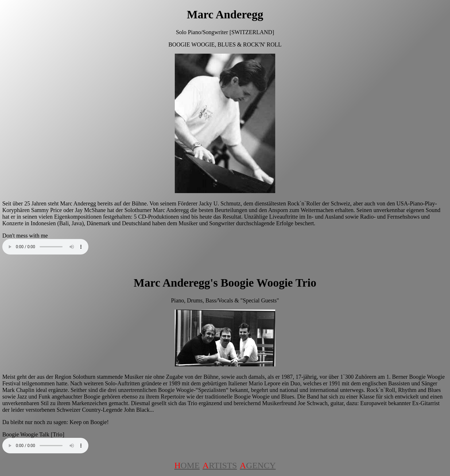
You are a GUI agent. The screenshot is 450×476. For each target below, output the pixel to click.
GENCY (258, 465)
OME (187, 465)
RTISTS (220, 465)
